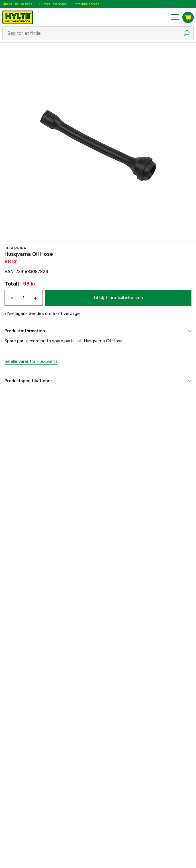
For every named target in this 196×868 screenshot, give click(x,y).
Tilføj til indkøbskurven (118, 298)
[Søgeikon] (187, 33)
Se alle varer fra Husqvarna (31, 361)
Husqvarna (15, 248)
